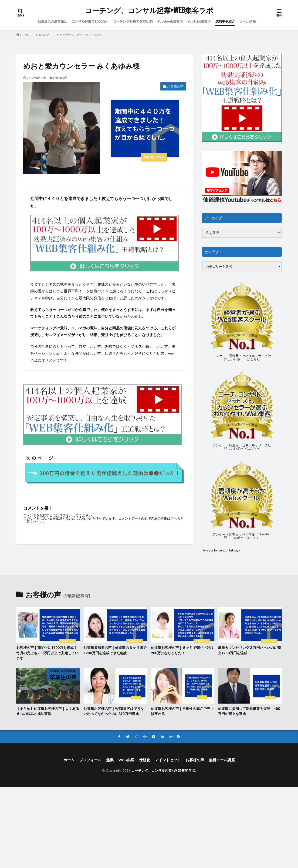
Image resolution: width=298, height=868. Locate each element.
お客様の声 (43, 35)
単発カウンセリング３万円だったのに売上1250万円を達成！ (249, 650)
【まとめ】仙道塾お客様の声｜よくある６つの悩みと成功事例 (48, 711)
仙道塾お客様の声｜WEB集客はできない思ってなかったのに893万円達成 (114, 711)
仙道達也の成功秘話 (52, 21)
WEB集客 (126, 760)
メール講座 (248, 21)
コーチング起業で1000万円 (133, 21)
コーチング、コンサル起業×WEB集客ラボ (149, 10)
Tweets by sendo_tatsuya (221, 550)
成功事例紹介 (225, 21)
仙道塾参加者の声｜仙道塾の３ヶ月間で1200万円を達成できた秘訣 (115, 650)
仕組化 (145, 760)
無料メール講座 (222, 760)
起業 (110, 760)
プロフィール (90, 760)
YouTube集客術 (199, 21)
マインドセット (168, 760)
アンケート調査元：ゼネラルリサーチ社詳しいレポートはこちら (242, 357)
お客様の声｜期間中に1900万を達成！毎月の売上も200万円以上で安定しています (47, 653)
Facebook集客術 (170, 21)
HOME (25, 35)
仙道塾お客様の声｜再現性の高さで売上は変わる (182, 711)
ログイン (66, 515)
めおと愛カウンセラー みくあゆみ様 (79, 35)
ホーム (69, 760)
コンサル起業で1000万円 (90, 21)
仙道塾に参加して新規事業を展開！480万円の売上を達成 (249, 711)
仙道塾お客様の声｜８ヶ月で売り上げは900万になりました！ (182, 650)
